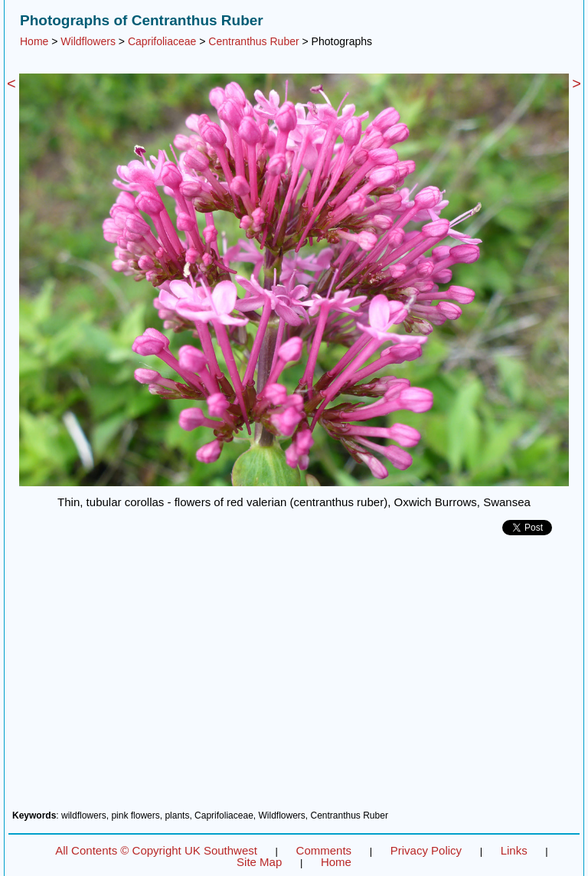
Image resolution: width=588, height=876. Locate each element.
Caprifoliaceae (162, 41)
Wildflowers (88, 41)
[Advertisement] (294, 678)
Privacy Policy (426, 850)
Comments (324, 850)
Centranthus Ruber (253, 41)
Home (34, 41)
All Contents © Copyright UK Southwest (156, 850)
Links (514, 850)
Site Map (259, 862)
